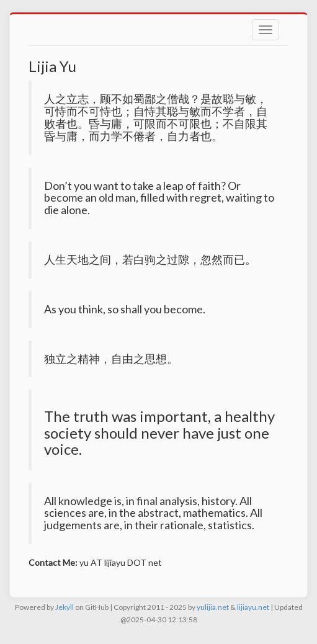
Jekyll (65, 607)
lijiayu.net (253, 607)
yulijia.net (213, 607)
